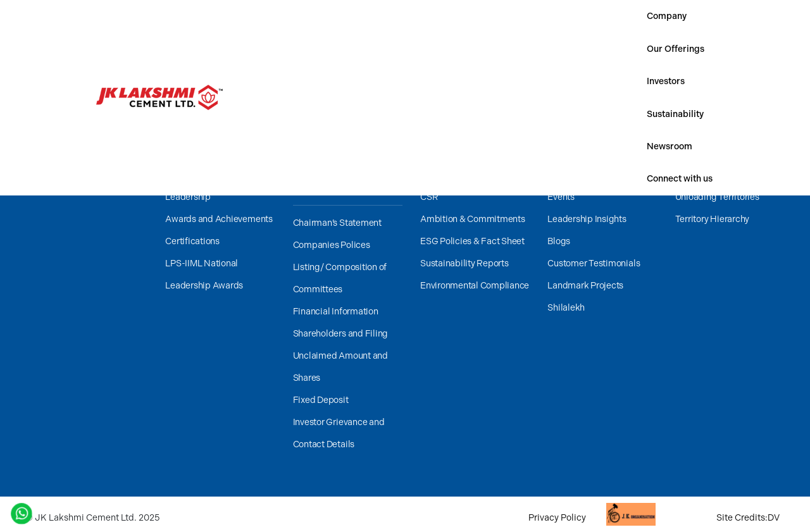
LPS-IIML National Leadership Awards (204, 275)
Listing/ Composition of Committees (340, 278)
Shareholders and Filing (340, 334)
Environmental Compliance (475, 286)
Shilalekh (566, 308)
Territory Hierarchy (712, 219)
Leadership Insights (587, 219)
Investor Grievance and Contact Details (339, 433)
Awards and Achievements (219, 219)
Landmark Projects (585, 286)
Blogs (559, 241)
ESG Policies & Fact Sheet (472, 241)
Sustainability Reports (464, 263)
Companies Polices (332, 245)
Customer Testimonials (594, 263)
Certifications (192, 241)
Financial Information (336, 312)
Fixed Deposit (321, 400)
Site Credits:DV (748, 518)
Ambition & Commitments (473, 219)
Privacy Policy (557, 518)
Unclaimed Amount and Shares (340, 367)
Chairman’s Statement (337, 223)
